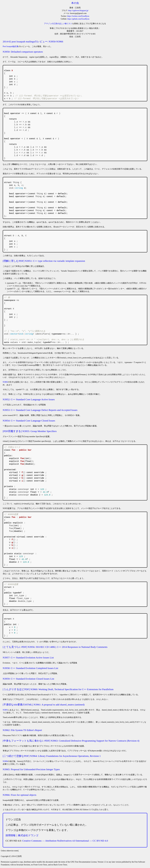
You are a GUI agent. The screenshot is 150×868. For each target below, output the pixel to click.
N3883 (5, 382)
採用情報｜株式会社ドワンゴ (22, 835)
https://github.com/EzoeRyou (78, 19)
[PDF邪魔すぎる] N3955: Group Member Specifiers (30, 431)
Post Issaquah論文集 (11, 46)
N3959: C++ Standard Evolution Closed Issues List (28, 679)
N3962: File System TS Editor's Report (22, 730)
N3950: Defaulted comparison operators (23, 52)
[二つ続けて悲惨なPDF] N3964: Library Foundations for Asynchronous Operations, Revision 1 (52, 756)
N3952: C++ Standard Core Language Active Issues (29, 399)
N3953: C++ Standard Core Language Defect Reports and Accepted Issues (40, 410)
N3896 (5, 761)
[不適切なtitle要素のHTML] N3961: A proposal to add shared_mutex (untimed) (44, 705)
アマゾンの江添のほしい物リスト (58, 24)
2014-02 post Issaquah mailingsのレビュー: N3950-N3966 (33, 42)
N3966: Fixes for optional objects (20, 795)
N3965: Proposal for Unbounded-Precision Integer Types (31, 769)
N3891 (5, 710)
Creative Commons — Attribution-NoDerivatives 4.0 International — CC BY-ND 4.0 (65, 841)
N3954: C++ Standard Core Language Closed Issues (29, 421)
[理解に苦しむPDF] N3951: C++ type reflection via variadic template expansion (44, 261)
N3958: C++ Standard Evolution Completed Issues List (30, 668)
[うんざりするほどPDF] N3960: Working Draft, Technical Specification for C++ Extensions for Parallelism (58, 689)
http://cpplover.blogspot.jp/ (78, 10)
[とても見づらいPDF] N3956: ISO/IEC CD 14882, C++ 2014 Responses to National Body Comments (55, 647)
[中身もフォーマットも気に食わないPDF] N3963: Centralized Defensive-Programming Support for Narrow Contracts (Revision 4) (71, 741)
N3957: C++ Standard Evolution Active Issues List (28, 658)
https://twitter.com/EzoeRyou (78, 16)
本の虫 (75, 3)
